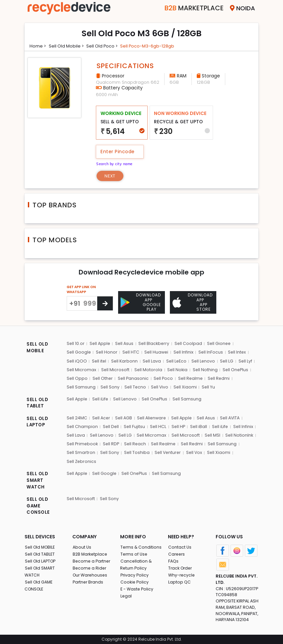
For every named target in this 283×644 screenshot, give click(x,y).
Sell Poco (164, 378)
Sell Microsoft (115, 369)
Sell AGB (125, 417)
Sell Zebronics (82, 459)
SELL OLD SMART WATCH (37, 479)
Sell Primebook (83, 442)
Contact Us (180, 546)
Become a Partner (92, 560)
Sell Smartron (81, 451)
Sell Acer (102, 417)
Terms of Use (134, 553)
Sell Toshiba (137, 451)
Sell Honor (107, 352)
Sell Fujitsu (135, 426)
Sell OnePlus (236, 369)
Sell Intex (238, 352)
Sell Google (79, 352)
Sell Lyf (246, 361)
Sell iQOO (77, 361)
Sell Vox (195, 451)
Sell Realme (191, 378)
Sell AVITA (233, 417)
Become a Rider (90, 567)
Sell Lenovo (204, 361)
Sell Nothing (205, 369)
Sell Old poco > (105, 46)
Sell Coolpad (189, 344)
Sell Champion (82, 426)
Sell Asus (125, 344)
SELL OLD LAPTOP (37, 421)
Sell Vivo (160, 386)
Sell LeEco (177, 361)
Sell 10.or (75, 344)
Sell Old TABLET (40, 553)
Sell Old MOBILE (41, 546)
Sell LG (228, 361)
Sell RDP (112, 442)
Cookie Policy (135, 581)
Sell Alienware (153, 417)
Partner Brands (88, 581)
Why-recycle (182, 574)
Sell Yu (209, 386)
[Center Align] (105, 304)
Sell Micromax (81, 369)
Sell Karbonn (125, 361)
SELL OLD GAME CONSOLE (38, 505)
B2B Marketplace (91, 553)
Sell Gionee (220, 344)
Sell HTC (131, 352)
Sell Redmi (220, 378)
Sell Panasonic (134, 378)
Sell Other (103, 378)
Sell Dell (111, 426)
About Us (82, 546)
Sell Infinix (184, 352)
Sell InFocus (211, 352)
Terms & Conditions (141, 546)
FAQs (173, 560)
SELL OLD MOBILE (37, 348)
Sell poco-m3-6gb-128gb (152, 46)
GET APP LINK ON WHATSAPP (81, 290)
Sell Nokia (177, 369)
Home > (38, 46)
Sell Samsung (81, 386)
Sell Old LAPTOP (41, 560)
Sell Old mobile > (67, 46)
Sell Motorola (148, 369)
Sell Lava (152, 361)
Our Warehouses (91, 574)
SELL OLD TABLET (37, 402)
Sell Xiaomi (185, 386)
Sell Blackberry (155, 344)
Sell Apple (100, 344)
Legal (126, 595)
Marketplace (187, 8)
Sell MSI (212, 434)
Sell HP (178, 426)
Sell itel (99, 361)
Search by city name (117, 163)
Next (111, 176)
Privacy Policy (135, 574)
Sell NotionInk (239, 434)
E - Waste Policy (137, 588)
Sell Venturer (168, 451)
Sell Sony (110, 386)
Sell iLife (101, 398)
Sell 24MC (77, 417)
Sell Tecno (135, 386)
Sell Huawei (157, 352)
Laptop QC (179, 581)
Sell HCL (158, 426)
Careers (177, 553)
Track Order (181, 567)
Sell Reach (136, 442)
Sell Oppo (77, 378)
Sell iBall (199, 426)
